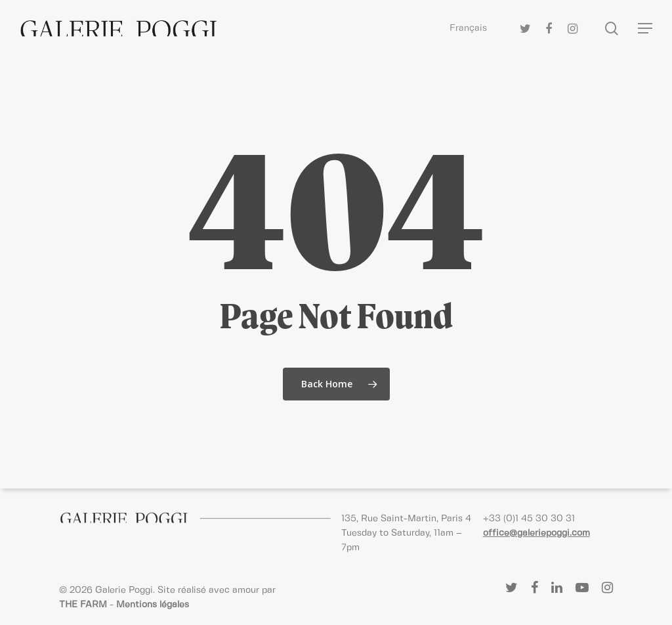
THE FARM (83, 605)
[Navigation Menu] (646, 29)
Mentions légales (153, 605)
